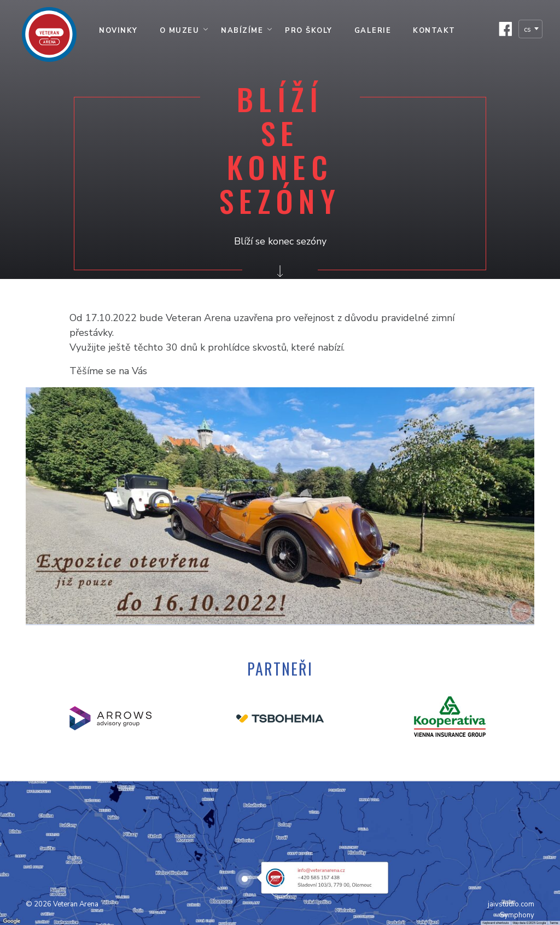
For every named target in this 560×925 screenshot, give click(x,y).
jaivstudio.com (511, 904)
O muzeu (180, 31)
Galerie (373, 31)
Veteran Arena (76, 904)
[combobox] (530, 29)
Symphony (517, 915)
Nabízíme (242, 31)
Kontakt (434, 31)
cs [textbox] (527, 30)
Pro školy (309, 31)
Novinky (118, 31)
